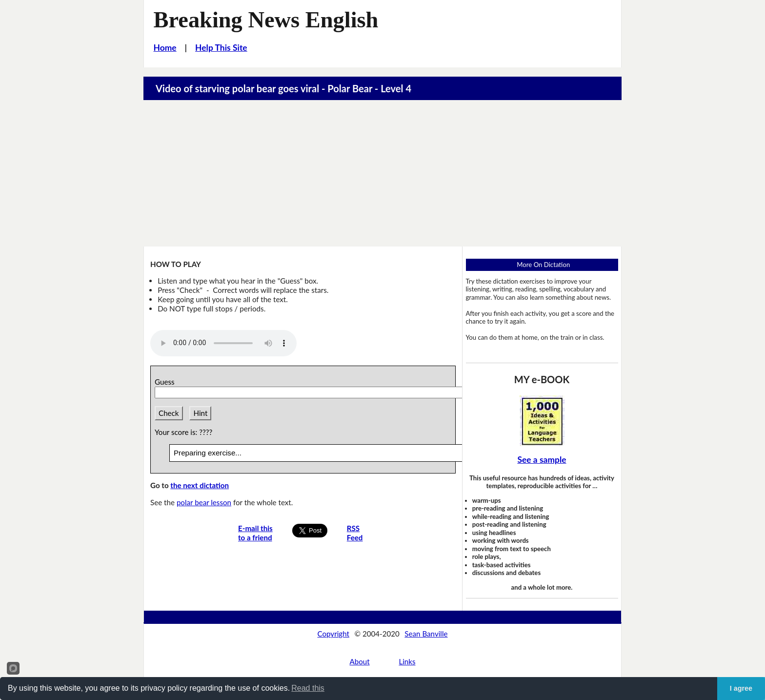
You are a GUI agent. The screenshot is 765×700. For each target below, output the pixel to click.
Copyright (333, 634)
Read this (308, 688)
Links (407, 661)
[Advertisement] (382, 173)
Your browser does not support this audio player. (223, 343)
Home (165, 48)
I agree (741, 688)
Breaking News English (266, 20)
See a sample (542, 460)
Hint (200, 413)
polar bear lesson (204, 502)
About (359, 661)
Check (169, 413)
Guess (166, 382)
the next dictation (200, 485)
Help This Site (221, 48)
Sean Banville (426, 634)
